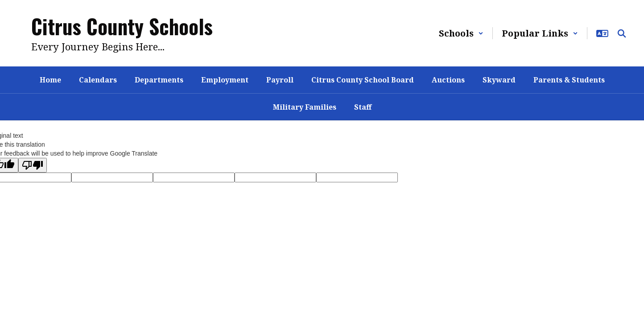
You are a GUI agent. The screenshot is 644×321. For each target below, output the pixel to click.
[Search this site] (622, 33)
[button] (461, 33)
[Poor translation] (33, 165)
